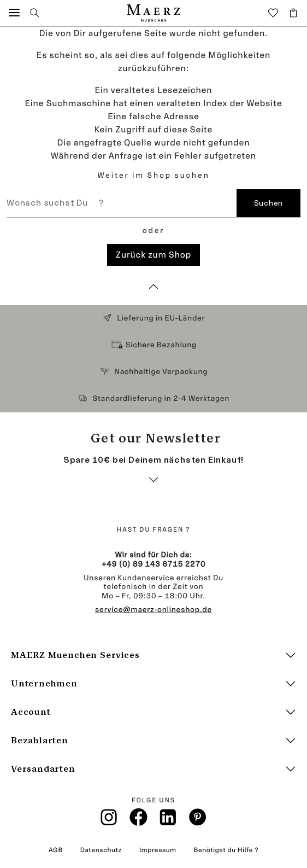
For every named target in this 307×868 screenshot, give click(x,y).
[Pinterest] (198, 820)
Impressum (158, 850)
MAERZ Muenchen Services (75, 655)
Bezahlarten (40, 740)
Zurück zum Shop (153, 255)
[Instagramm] (109, 821)
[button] (14, 13)
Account (31, 712)
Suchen (268, 203)
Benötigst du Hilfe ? (226, 850)
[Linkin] (168, 821)
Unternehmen (44, 683)
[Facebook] (138, 820)
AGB (56, 850)
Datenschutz (101, 850)
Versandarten (43, 769)
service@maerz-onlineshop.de (153, 610)
